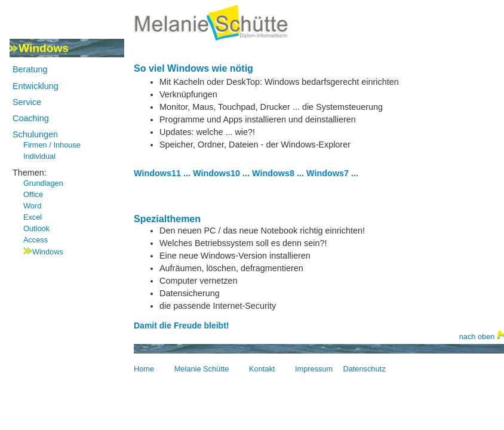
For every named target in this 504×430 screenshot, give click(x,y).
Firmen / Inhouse (52, 145)
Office (33, 194)
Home (144, 369)
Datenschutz (364, 369)
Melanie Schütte (202, 369)
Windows (48, 252)
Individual (39, 156)
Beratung (30, 69)
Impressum (314, 369)
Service (27, 102)
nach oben (482, 337)
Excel (33, 217)
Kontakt (262, 369)
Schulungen (35, 134)
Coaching (31, 118)
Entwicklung (36, 86)
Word (32, 206)
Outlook (36, 228)
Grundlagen (43, 183)
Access (36, 240)
